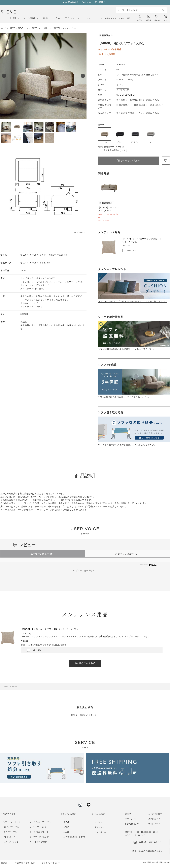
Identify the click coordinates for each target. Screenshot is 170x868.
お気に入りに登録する (166, 161)
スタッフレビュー (127, 554)
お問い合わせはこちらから (150, 842)
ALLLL (66, 832)
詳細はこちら (152, 100)
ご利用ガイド (109, 18)
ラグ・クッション (11, 842)
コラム (57, 18)
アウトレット (72, 18)
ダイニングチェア (123, 90)
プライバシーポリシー (51, 863)
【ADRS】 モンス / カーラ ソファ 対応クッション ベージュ (50, 629)
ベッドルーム (100, 832)
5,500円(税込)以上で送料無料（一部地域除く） (85, 2)
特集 (46, 18)
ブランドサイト (155, 824)
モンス (120, 85)
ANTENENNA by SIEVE (74, 837)
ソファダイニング (41, 837)
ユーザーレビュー (43, 554)
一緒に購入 (132, 251)
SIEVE (67, 822)
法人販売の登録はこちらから (150, 851)
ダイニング (99, 827)
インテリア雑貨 (40, 842)
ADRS (66, 827)
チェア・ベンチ (40, 827)
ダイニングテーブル (42, 822)
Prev (4, 76)
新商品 (128, 814)
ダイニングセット (41, 832)
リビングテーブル (11, 827)
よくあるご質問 (124, 18)
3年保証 (24, 314)
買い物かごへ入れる (131, 161)
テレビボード (9, 837)
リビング (98, 822)
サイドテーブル (10, 832)
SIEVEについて (94, 18)
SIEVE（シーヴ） (125, 80)
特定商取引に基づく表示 (25, 863)
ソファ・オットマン (12, 822)
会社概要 (4, 863)
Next (83, 76)
